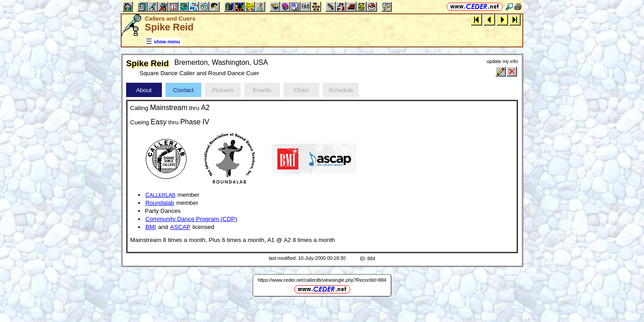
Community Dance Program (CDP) (191, 219)
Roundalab (160, 203)
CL (160, 195)
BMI (151, 227)
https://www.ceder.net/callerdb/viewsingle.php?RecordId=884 (322, 280)
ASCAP (180, 227)
